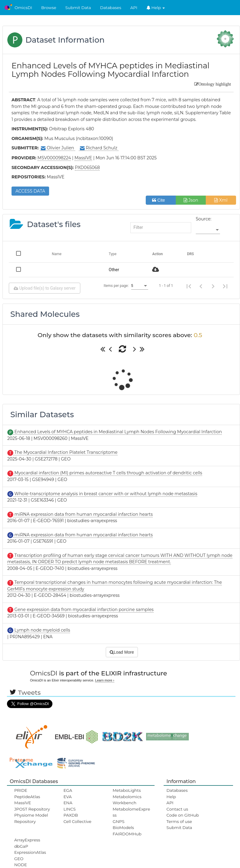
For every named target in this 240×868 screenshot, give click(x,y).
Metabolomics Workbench (127, 800)
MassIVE (23, 803)
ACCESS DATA (30, 191)
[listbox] (208, 230)
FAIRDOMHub (127, 834)
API (134, 8)
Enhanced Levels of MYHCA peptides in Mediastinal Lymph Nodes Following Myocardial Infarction (118, 432)
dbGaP (21, 846)
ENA (68, 803)
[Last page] (225, 286)
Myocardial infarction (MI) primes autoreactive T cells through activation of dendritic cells (108, 473)
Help (156, 8)
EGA (68, 790)
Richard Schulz (99, 148)
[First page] (189, 286)
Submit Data (78, 8)
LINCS (69, 809)
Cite (161, 200)
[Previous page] (201, 286)
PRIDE (21, 790)
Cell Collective (77, 821)
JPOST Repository (32, 809)
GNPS (119, 821)
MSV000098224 (54, 158)
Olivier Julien (57, 148)
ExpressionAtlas (30, 852)
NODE (21, 865)
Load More (122, 652)
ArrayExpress (27, 840)
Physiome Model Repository (31, 818)
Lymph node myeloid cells (42, 630)
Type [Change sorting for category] (113, 254)
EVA (67, 797)
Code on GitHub (183, 815)
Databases (111, 8)
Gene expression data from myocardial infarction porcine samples (83, 610)
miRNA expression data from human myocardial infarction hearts (83, 514)
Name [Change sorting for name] (57, 254)
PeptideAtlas (27, 797)
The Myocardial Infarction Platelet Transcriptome (65, 452)
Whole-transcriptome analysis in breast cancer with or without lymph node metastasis (105, 494)
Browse (49, 8)
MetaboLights (127, 790)
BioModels (123, 827)
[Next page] (213, 286)
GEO (19, 859)
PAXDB (71, 815)
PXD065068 (87, 167)
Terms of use (179, 821)
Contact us (177, 809)
